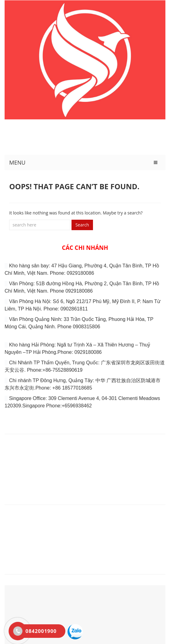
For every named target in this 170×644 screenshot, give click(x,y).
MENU (17, 162)
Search (82, 225)
